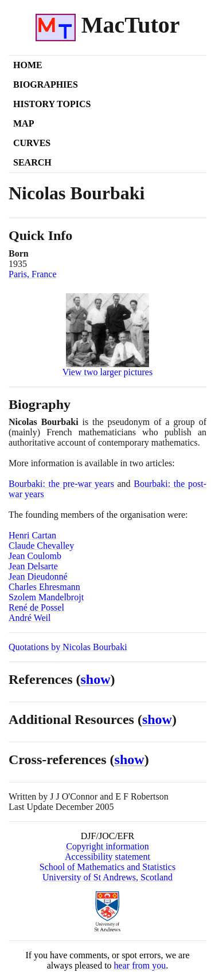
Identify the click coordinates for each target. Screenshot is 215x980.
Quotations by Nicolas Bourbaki (68, 647)
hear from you (140, 965)
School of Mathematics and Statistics (107, 867)
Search (32, 162)
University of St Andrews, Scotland (107, 877)
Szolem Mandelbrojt (46, 597)
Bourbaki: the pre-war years (61, 484)
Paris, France (33, 274)
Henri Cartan (32, 535)
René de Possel (36, 607)
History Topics (52, 104)
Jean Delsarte (33, 566)
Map (24, 123)
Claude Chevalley (41, 546)
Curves (32, 143)
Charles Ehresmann (44, 587)
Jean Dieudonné (38, 576)
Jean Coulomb (35, 556)
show (96, 679)
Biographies (46, 84)
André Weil (30, 618)
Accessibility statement (107, 857)
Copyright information (107, 846)
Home (28, 65)
